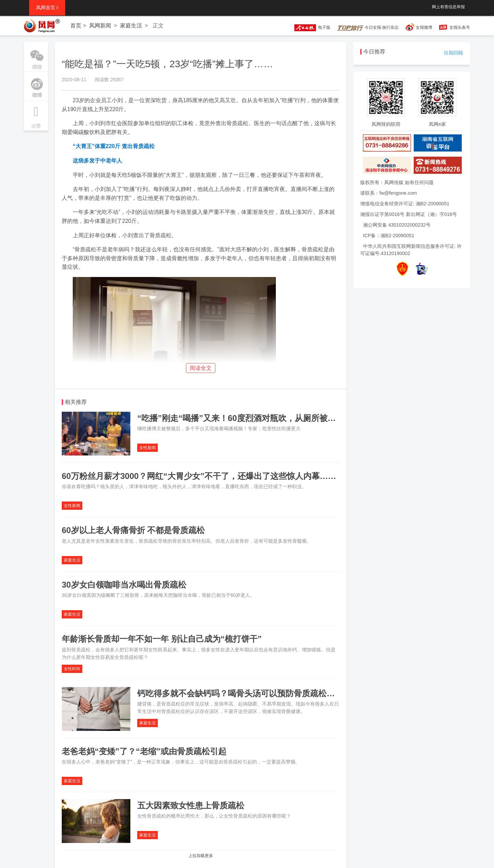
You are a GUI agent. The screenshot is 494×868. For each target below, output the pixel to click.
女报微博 (424, 27)
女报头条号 (460, 27)
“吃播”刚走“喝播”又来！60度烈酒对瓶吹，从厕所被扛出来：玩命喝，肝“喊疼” (282, 418)
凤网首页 (47, 8)
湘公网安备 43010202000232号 (397, 225)
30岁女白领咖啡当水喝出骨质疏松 (124, 585)
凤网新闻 (100, 26)
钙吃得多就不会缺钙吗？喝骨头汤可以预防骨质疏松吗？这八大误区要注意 (273, 693)
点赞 (36, 115)
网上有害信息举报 (448, 7)
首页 (76, 26)
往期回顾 (454, 53)
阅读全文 (201, 368)
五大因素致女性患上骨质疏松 (191, 805)
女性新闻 (148, 448)
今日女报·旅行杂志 (368, 27)
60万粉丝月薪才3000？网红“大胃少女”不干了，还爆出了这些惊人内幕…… (199, 476)
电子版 (309, 27)
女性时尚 (72, 669)
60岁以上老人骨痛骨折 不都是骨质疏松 (133, 530)
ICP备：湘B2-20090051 (389, 236)
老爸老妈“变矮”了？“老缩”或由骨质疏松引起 (144, 751)
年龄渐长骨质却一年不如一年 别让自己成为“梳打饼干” (162, 639)
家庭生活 (131, 26)
